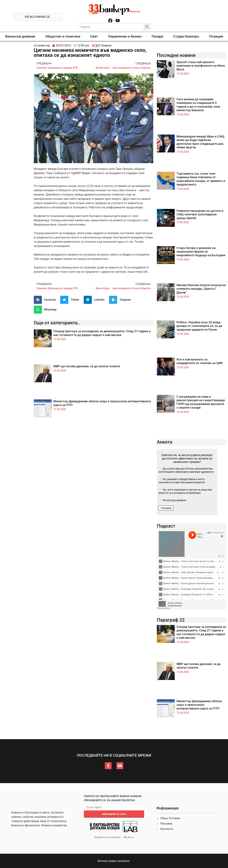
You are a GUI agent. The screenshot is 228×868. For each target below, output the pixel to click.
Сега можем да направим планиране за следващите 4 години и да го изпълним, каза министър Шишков (198, 105)
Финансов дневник (20, 36)
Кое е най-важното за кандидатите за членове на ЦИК (200, 361)
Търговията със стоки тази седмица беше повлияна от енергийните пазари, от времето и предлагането (201, 179)
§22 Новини (103, 45)
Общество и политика (63, 36)
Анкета (165, 442)
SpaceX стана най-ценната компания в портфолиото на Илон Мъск (201, 66)
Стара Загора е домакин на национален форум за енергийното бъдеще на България (201, 252)
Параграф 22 (171, 620)
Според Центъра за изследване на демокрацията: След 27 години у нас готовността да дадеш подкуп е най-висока (102, 333)
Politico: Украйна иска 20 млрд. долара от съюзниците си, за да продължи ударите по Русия (199, 326)
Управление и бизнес (125, 36)
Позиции (216, 36)
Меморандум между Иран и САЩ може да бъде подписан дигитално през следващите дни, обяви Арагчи (200, 142)
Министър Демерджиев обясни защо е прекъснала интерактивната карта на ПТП (199, 705)
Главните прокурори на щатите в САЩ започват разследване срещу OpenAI (200, 214)
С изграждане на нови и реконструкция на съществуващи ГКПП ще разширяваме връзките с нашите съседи (201, 402)
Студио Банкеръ (186, 36)
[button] (46, 300)
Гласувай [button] (166, 508)
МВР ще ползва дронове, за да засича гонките (87, 366)
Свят (94, 36)
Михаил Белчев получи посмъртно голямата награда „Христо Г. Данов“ (201, 289)
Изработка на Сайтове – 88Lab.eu (114, 837)
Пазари (157, 36)
